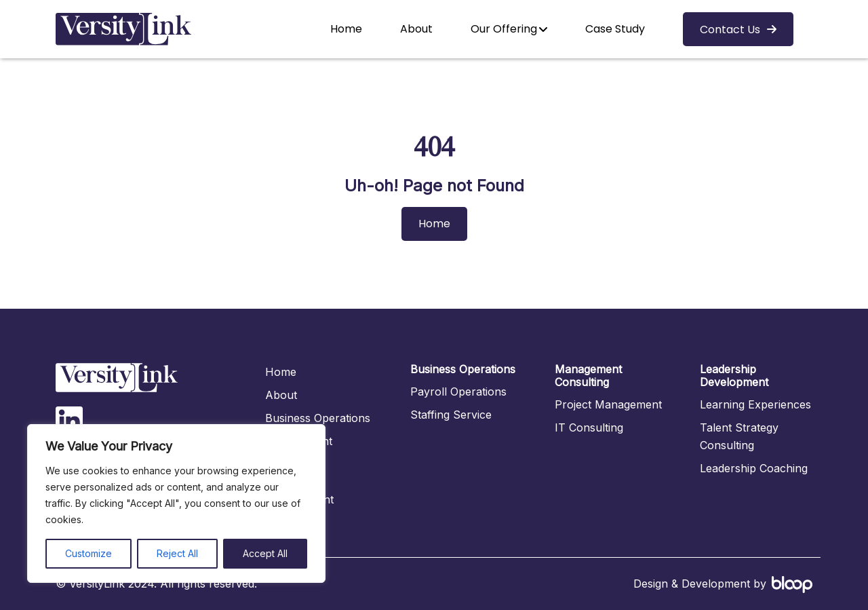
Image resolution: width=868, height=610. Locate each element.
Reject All (177, 553)
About (416, 29)
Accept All (265, 553)
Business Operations (318, 418)
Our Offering (504, 29)
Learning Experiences (755, 404)
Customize (88, 553)
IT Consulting (589, 427)
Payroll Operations (458, 392)
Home (346, 29)
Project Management (608, 404)
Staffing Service (451, 415)
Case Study (615, 29)
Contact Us (730, 30)
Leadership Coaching (754, 468)
